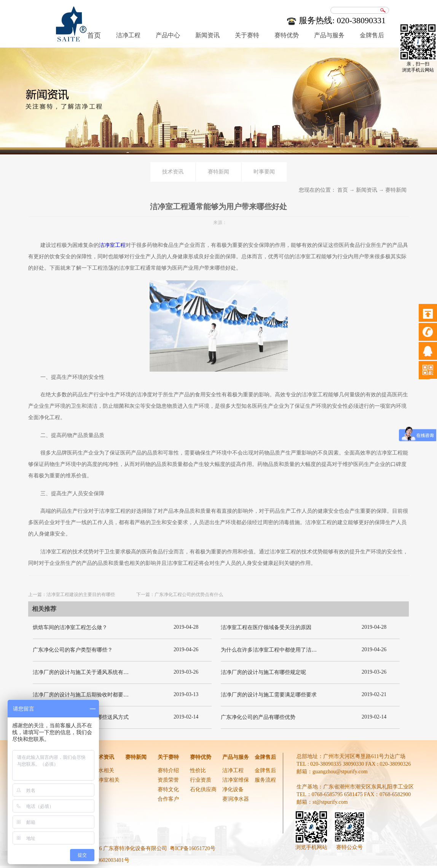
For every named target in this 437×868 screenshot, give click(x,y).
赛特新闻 (396, 190)
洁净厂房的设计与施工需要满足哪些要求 (269, 695)
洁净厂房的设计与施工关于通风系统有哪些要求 (89, 672)
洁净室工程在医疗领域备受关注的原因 (266, 627)
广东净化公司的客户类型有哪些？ (73, 650)
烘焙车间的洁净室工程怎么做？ (70, 627)
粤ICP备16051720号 (193, 848)
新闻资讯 (367, 190)
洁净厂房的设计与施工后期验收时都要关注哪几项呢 (94, 695)
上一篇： (72, 595)
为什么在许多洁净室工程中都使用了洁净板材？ (277, 650)
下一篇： (180, 595)
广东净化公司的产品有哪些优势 (258, 717)
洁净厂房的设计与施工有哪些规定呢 (263, 672)
